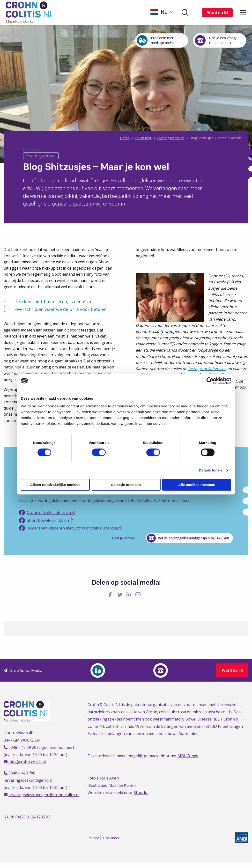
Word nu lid (217, 13)
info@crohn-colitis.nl (27, 762)
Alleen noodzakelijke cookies (55, 485)
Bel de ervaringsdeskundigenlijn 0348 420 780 (189, 538)
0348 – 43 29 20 (22, 747)
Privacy (93, 838)
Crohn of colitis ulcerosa (47, 513)
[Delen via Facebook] (112, 594)
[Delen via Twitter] (121, 594)
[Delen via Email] (138, 594)
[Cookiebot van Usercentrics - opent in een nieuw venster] (210, 381)
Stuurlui (141, 793)
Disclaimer (111, 838)
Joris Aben (109, 778)
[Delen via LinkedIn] (130, 594)
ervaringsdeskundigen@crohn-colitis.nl (44, 795)
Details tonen (210, 470)
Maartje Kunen (122, 785)
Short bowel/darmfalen (46, 520)
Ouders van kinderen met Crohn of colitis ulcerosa (71, 528)
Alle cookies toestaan (197, 485)
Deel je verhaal (123, 538)
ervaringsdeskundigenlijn (28, 780)
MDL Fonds (188, 756)
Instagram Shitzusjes (207, 369)
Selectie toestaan (126, 485)
